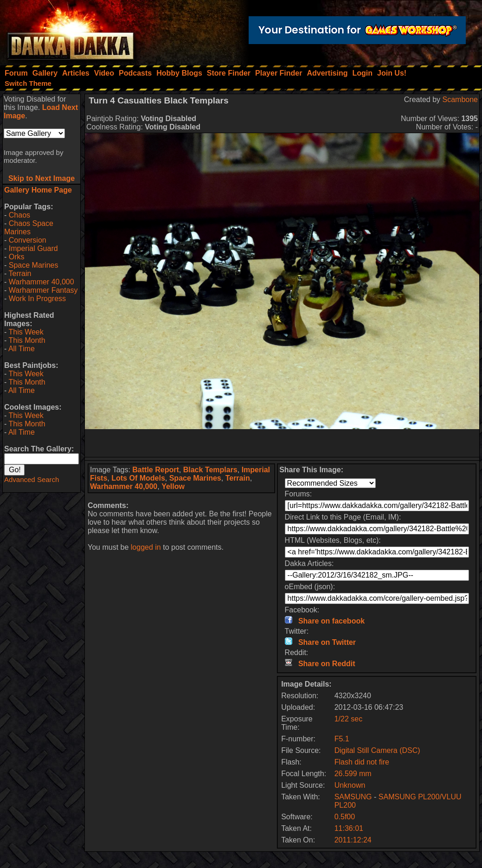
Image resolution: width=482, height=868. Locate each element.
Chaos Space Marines (29, 228)
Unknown (350, 785)
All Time (22, 349)
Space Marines (34, 265)
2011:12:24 (353, 840)
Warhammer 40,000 (42, 282)
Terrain (20, 273)
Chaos (19, 215)
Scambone (460, 100)
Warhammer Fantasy (43, 290)
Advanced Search (32, 479)
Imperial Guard (33, 248)
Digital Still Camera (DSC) (377, 750)
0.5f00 (345, 817)
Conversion (28, 240)
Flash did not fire (362, 762)
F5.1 (342, 739)
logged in (146, 547)
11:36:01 (349, 828)
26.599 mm (353, 774)
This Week (26, 332)
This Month (27, 340)
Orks (17, 257)
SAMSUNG (353, 797)
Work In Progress (37, 299)
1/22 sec (348, 719)
